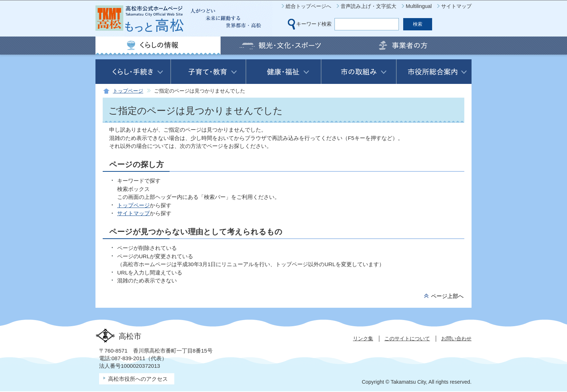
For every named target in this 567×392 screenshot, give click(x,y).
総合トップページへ (308, 6)
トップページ (128, 91)
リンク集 (363, 338)
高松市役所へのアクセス (138, 379)
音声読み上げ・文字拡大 (368, 6)
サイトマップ (456, 6)
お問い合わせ (456, 338)
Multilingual (419, 6)
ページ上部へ (447, 296)
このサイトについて (407, 338)
